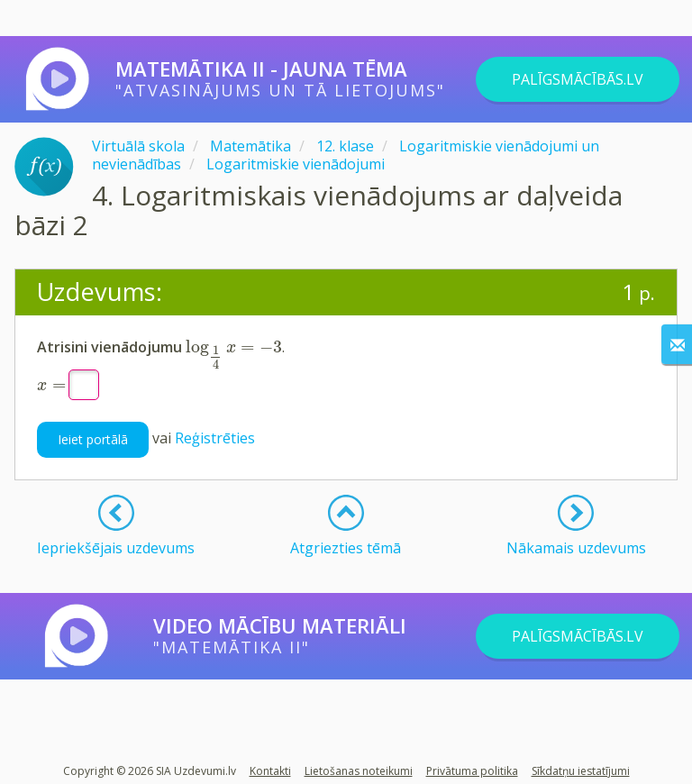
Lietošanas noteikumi (359, 771)
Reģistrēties (215, 438)
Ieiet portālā (93, 439)
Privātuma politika (472, 771)
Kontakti (270, 771)
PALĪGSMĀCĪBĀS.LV (578, 79)
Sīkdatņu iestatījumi (581, 771)
